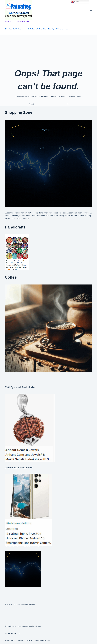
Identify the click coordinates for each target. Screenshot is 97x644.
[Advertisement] (48, 51)
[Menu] (91, 11)
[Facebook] (6, 633)
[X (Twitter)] (9, 633)
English (76, 2)
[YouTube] (19, 633)
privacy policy (10, 640)
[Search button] (68, 104)
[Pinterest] (15, 633)
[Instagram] (12, 633)
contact (29, 640)
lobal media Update (14, 29)
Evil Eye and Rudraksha (20, 387)
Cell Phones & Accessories (19, 468)
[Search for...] (46, 104)
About (21, 640)
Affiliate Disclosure (42, 640)
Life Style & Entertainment (59, 29)
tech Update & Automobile (36, 29)
